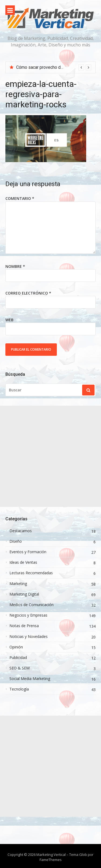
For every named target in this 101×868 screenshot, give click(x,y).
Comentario (20, 198)
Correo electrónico (28, 293)
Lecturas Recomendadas (31, 573)
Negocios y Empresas (28, 615)
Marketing (18, 584)
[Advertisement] (50, 456)
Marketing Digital (24, 594)
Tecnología (19, 689)
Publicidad (18, 658)
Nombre (15, 266)
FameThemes (51, 860)
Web (9, 320)
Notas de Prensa (24, 626)
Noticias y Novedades (29, 637)
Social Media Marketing (30, 679)
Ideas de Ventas (23, 562)
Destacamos (21, 531)
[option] (54, 67)
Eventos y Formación (28, 552)
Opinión (16, 647)
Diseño (16, 541)
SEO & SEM (20, 668)
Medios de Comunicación (32, 605)
